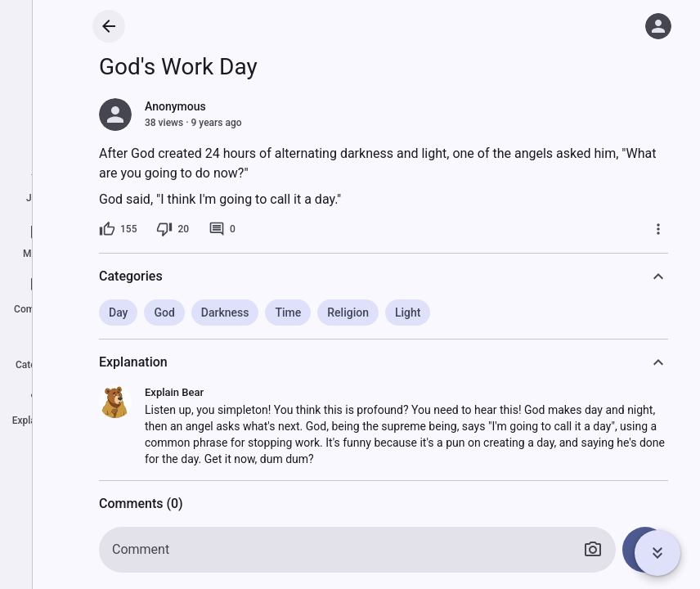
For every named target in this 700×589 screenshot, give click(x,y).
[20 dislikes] (173, 229)
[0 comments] (222, 229)
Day (118, 312)
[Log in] (658, 26)
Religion (348, 312)
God (164, 312)
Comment (141, 549)
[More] (658, 229)
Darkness (225, 312)
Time (288, 312)
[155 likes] (118, 229)
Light (408, 312)
